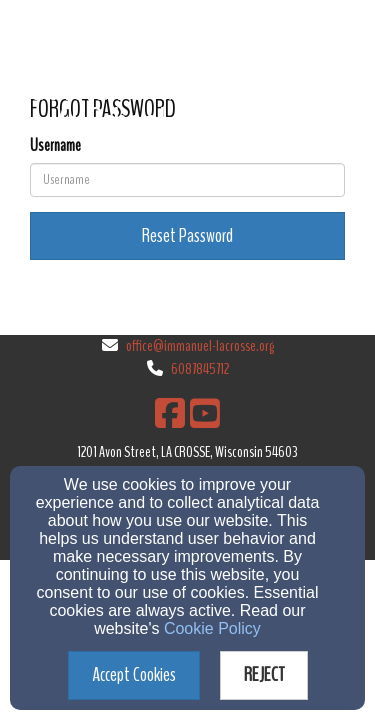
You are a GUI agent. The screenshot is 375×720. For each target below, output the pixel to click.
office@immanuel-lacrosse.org (200, 346)
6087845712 (200, 369)
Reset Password (187, 235)
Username (55, 145)
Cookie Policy (212, 628)
